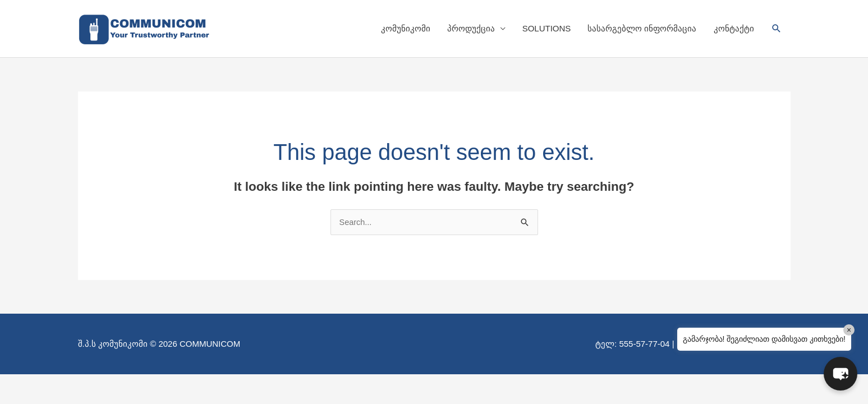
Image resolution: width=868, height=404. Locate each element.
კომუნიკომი (406, 28)
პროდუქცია (471, 28)
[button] (777, 29)
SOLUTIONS (547, 28)
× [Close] (849, 330)
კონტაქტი (734, 28)
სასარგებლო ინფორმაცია (642, 28)
